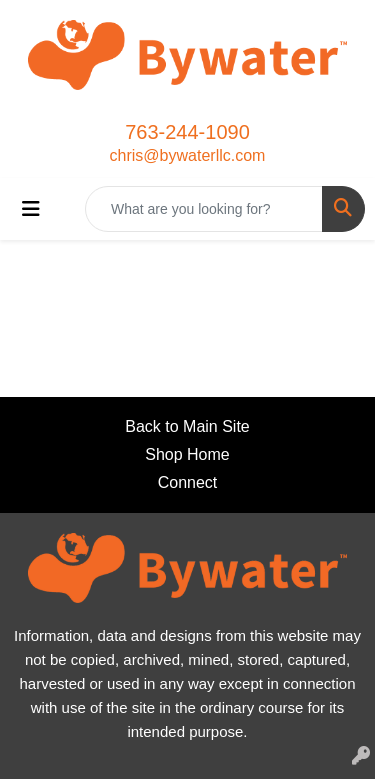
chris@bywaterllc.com (188, 155)
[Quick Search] (204, 209)
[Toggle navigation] (31, 209)
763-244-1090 (187, 132)
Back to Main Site (187, 426)
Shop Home (187, 454)
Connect (188, 482)
